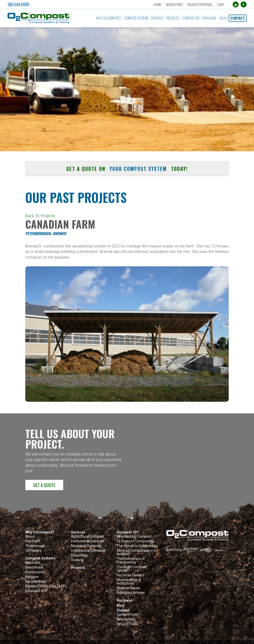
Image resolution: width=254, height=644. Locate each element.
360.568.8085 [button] (18, 4)
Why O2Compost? (109, 18)
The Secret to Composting (137, 546)
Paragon (32, 577)
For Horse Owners (130, 575)
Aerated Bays (36, 582)
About (30, 537)
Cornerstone (35, 572)
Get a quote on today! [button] (127, 169)
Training (77, 560)
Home (158, 4)
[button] (44, 18)
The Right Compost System (132, 569)
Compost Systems (136, 18)
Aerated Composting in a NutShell (136, 552)
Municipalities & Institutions (129, 582)
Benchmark (34, 567)
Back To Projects (40, 216)
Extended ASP (37, 591)
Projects (172, 18)
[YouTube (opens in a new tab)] (236, 4)
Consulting (79, 555)
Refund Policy (127, 624)
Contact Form (127, 615)
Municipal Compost (86, 546)
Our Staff (33, 541)
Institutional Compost (88, 541)
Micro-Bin (33, 563)
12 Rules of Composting (135, 541)
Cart (221, 4)
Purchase (209, 18)
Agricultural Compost (88, 537)
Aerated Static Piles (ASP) (46, 586)
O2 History (33, 551)
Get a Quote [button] (44, 485)
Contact (238, 18)
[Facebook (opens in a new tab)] (244, 4)
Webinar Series (128, 588)
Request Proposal (200, 4)
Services (157, 18)
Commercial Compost (88, 551)
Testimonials (35, 546)
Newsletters (174, 4)
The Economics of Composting (131, 561)
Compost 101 (191, 18)
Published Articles (131, 593)
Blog (223, 18)
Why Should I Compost (134, 537)
